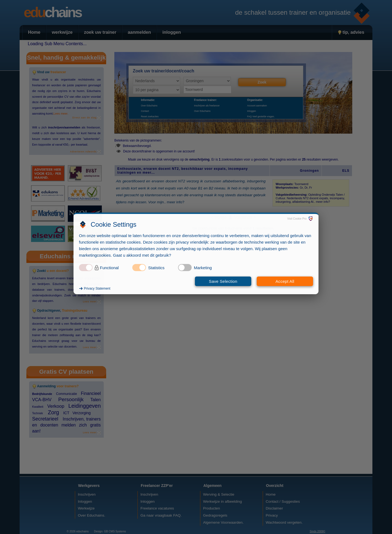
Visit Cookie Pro (297, 219)
